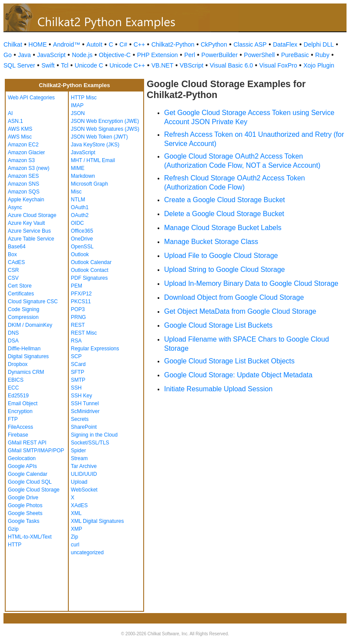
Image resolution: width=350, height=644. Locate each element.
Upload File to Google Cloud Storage (221, 256)
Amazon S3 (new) (29, 168)
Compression (23, 317)
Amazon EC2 (23, 145)
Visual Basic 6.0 (231, 65)
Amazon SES (23, 176)
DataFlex (285, 44)
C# (123, 44)
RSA (76, 341)
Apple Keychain (26, 200)
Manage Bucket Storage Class (211, 242)
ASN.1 (15, 121)
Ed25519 (18, 396)
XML (76, 513)
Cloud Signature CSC (33, 302)
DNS (13, 333)
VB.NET (163, 65)
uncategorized (87, 552)
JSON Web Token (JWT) (99, 137)
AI (10, 113)
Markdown (83, 176)
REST (78, 325)
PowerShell (259, 55)
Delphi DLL (318, 44)
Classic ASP (250, 44)
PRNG (79, 317)
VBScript (192, 65)
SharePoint (84, 427)
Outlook (80, 254)
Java (24, 55)
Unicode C (89, 65)
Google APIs (22, 466)
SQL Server (19, 65)
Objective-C (115, 55)
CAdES (16, 262)
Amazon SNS (24, 184)
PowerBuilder (220, 55)
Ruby (322, 55)
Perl (190, 55)
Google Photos (25, 505)
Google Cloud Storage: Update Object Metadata (238, 375)
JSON (78, 113)
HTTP (15, 545)
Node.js (82, 55)
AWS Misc (20, 137)
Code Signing (24, 309)
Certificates (21, 294)
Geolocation (22, 458)
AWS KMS (20, 129)
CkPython (214, 44)
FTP (13, 419)
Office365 (82, 231)
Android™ (67, 44)
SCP (76, 356)
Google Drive (23, 498)
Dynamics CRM (26, 372)
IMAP (77, 105)
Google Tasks (24, 521)
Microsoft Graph (89, 184)
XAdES (79, 505)
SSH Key (82, 396)
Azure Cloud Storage (32, 215)
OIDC (77, 223)
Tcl (65, 65)
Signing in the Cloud (94, 435)
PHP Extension (158, 55)
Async (15, 207)
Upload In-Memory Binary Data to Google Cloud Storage (251, 283)
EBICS (16, 380)
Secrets (80, 419)
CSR (13, 270)
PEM (77, 286)
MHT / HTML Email (93, 160)
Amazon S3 (21, 160)
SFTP (78, 372)
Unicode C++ (127, 65)
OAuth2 (80, 215)
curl (75, 545)
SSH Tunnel (85, 403)
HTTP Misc (84, 98)
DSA (13, 341)
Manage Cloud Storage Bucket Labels (223, 228)
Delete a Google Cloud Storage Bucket (224, 214)
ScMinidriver (85, 411)
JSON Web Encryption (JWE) (105, 121)
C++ (139, 44)
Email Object (23, 403)
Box (12, 254)
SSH (76, 388)
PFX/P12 (81, 294)
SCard (78, 364)
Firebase (18, 435)
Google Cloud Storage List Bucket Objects (229, 361)
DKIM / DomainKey (30, 325)
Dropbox (18, 364)
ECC (13, 388)
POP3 (78, 309)
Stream (79, 458)
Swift (48, 65)
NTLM (78, 200)
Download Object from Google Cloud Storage (234, 297)
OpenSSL (82, 247)
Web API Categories (31, 98)
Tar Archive (84, 466)
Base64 (17, 247)
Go (8, 55)
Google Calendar (28, 474)
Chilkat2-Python (173, 44)
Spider (79, 451)
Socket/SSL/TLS (90, 443)
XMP (77, 529)
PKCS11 (81, 302)
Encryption (20, 411)
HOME (37, 44)
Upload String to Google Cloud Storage (225, 269)
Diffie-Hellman (24, 349)
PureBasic (295, 55)
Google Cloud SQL (30, 482)
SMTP (78, 380)
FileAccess (20, 427)
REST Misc (84, 333)
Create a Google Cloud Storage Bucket (225, 200)
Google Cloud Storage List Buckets (218, 325)
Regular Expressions (95, 349)
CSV (13, 278)
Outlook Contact (90, 270)
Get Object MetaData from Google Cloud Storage (240, 311)
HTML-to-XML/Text (30, 537)
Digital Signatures (28, 356)
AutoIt (95, 44)
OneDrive (82, 239)
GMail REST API (27, 443)
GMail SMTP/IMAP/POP (36, 451)
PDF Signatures (89, 278)
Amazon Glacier (26, 153)
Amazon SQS (24, 192)
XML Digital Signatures (98, 521)
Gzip (13, 529)
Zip (75, 537)
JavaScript (51, 55)
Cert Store (20, 286)
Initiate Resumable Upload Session (218, 389)
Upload (79, 482)
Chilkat (13, 44)
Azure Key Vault (26, 223)
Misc (76, 192)
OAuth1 (80, 207)
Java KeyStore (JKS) (95, 145)
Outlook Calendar (91, 262)
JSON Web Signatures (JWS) (105, 129)
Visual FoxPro (278, 65)
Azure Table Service (31, 239)
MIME (78, 168)
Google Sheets (25, 513)
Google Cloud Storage (34, 490)
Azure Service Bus (29, 231)
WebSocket (84, 490)
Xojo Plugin (319, 65)
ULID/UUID (84, 474)
